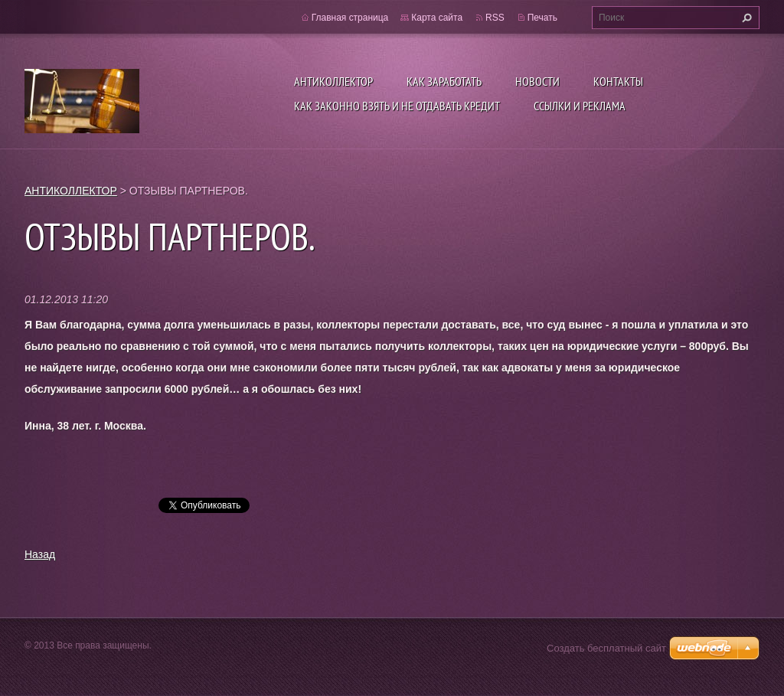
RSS (495, 18)
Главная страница (350, 18)
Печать (542, 18)
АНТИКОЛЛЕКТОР (333, 81)
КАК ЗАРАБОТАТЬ (444, 81)
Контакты (618, 81)
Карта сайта (437, 18)
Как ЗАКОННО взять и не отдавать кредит (397, 106)
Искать (745, 18)
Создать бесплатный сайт (606, 648)
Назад (40, 554)
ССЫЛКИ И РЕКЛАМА (580, 106)
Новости (537, 81)
